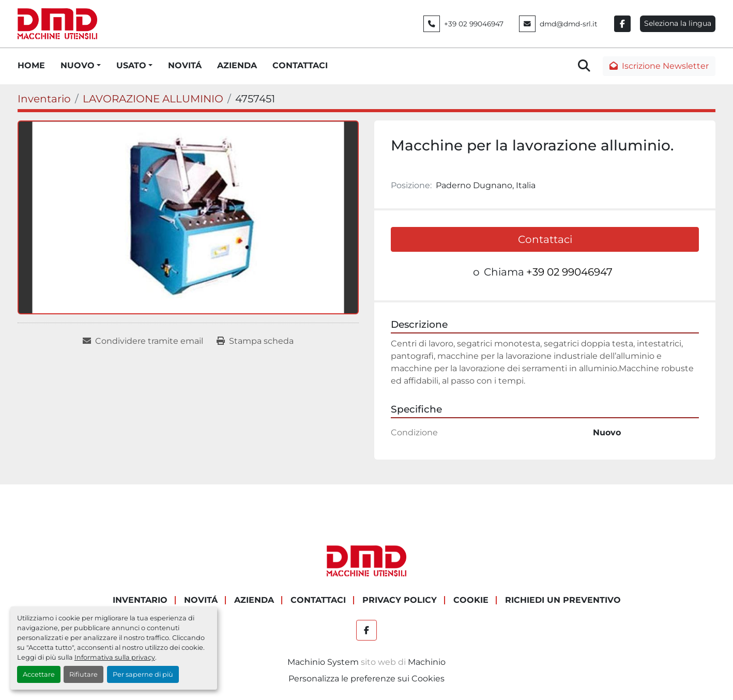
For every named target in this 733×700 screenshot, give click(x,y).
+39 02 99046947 (474, 24)
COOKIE (471, 600)
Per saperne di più (143, 674)
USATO (131, 65)
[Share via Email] (143, 341)
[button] (81, 66)
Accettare (39, 674)
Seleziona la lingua (678, 23)
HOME (31, 65)
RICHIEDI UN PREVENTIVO (563, 600)
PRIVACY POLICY (400, 600)
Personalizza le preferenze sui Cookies (366, 679)
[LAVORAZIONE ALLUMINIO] (153, 99)
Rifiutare (83, 674)
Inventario (140, 600)
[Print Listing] (255, 341)
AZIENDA (237, 65)
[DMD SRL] (366, 561)
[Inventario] (44, 99)
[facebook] (622, 24)
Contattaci (545, 239)
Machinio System (323, 662)
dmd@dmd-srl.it (569, 24)
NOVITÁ (185, 65)
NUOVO (78, 65)
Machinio (427, 662)
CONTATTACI (300, 65)
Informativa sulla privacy (115, 657)
